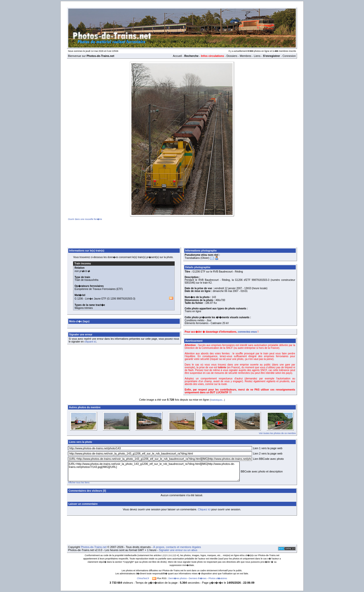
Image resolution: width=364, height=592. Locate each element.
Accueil (177, 56)
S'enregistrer (271, 56)
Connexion (289, 56)
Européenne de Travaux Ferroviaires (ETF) (99, 289)
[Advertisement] (182, 233)
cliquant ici (90, 342)
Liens (257, 56)
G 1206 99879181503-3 (121, 299)
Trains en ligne (193, 311)
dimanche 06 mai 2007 (226, 291)
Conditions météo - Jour (198, 320)
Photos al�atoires (218, 578)
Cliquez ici (204, 509)
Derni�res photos (178, 578)
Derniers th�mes (198, 578)
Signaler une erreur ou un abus (178, 550)
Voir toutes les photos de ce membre (277, 433)
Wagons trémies (84, 308)
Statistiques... (217, 400)
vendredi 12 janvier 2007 (228, 288)
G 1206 (79, 299)
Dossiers (232, 56)
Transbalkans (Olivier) (197, 258)
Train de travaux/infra (86, 280)
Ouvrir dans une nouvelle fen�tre (85, 219)
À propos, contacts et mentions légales (177, 547)
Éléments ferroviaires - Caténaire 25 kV (207, 323)
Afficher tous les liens (79, 483)
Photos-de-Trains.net (94, 547)
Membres (245, 56)
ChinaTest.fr (143, 578)
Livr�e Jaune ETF (96, 299)
